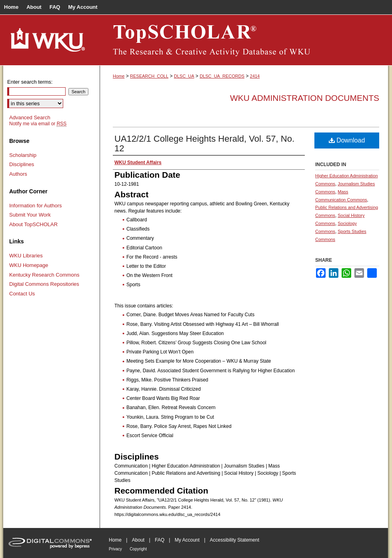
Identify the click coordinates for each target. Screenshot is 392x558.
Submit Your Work (30, 215)
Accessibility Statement (235, 540)
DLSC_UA (184, 76)
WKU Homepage (29, 265)
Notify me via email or (38, 124)
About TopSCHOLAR (33, 224)
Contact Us (22, 294)
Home (119, 76)
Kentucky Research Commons (44, 275)
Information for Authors (36, 206)
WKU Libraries (26, 256)
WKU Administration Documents (305, 98)
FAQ (160, 540)
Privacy (115, 549)
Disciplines (22, 164)
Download (347, 140)
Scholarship (23, 155)
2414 (255, 76)
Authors (18, 174)
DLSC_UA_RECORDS (222, 76)
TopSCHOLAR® (244, 40)
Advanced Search (30, 117)
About (138, 540)
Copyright (138, 549)
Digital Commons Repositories (44, 284)
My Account (187, 540)
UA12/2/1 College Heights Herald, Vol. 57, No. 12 (204, 144)
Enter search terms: (30, 82)
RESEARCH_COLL (149, 76)
